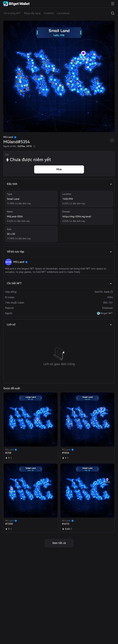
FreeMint (49, 13)
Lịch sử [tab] (59, 324)
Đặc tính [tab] (59, 184)
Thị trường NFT (12, 13)
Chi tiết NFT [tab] (59, 283)
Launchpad (63, 13)
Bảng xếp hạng (32, 13)
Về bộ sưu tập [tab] (59, 252)
